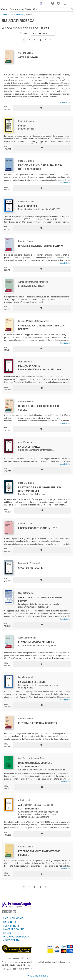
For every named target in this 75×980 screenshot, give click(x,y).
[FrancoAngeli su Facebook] (3, 912)
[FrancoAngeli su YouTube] (14, 912)
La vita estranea (29, 447)
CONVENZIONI (11, 926)
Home (4, 15)
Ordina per (24, 33)
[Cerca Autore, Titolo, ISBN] (39, 9)
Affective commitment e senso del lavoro (40, 599)
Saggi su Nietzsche (30, 568)
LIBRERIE (8, 933)
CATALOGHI (9, 922)
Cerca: (5, 9)
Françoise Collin (29, 366)
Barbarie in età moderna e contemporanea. (35, 765)
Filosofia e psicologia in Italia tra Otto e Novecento (40, 167)
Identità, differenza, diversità (38, 723)
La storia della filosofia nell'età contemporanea (40, 489)
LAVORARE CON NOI (14, 929)
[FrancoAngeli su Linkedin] (7, 912)
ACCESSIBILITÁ (11, 940)
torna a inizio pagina (37, 976)
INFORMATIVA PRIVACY (16, 937)
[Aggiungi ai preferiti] (42, 108)
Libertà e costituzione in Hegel (38, 528)
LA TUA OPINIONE (13, 918)
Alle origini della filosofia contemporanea (36, 807)
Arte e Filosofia (28, 57)
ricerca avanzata (17, 15)
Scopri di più (65, 102)
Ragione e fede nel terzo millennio (41, 246)
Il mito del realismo (31, 286)
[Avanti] (51, 40)
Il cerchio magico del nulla (36, 642)
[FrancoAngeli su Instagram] (11, 912)
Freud (22, 126)
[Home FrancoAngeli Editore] (12, 4)
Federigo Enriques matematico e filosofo (39, 853)
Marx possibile (28, 206)
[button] (40, 4)
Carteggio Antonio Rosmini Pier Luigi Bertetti (42, 327)
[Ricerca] (72, 9)
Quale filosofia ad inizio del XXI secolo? (38, 408)
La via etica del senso (32, 682)
